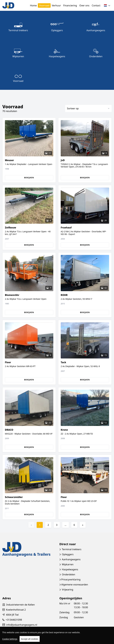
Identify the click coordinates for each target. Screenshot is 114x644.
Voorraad (44, 5)
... (66, 525)
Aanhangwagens (71, 559)
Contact (96, 5)
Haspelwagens (70, 569)
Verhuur (56, 5)
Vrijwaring (68, 590)
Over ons (84, 5)
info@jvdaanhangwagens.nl (22, 625)
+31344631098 (14, 620)
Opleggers (68, 554)
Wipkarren (68, 564)
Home (33, 5)
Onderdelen (69, 574)
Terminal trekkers (72, 549)
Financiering (70, 5)
